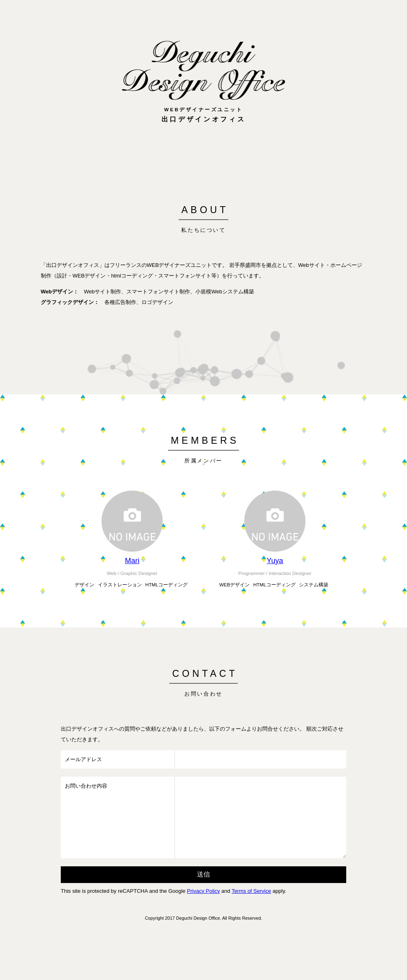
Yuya (275, 561)
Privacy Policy (203, 891)
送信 (203, 874)
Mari (132, 561)
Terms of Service (251, 891)
